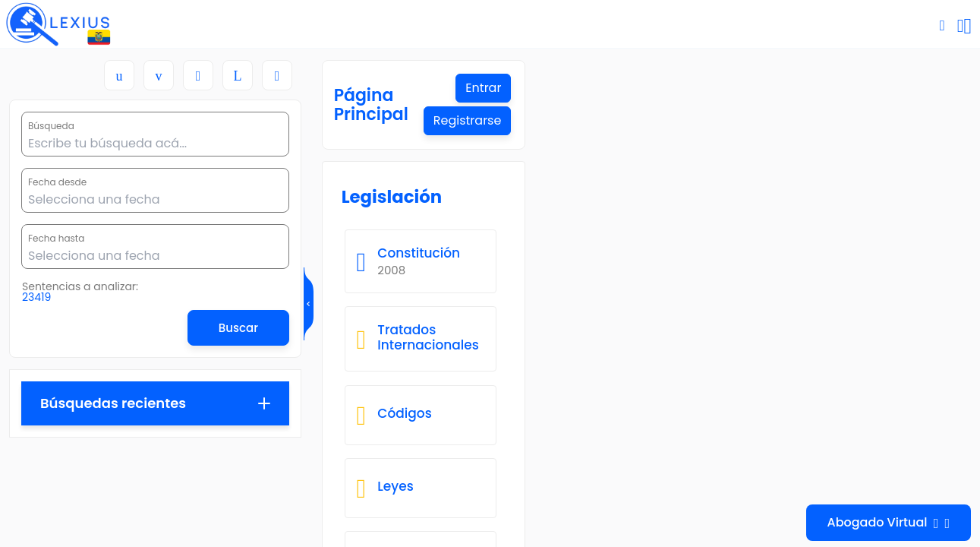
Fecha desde (57, 182)
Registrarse (912, 124)
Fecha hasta (56, 239)
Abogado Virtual (889, 523)
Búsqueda (51, 126)
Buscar (238, 328)
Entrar (928, 89)
